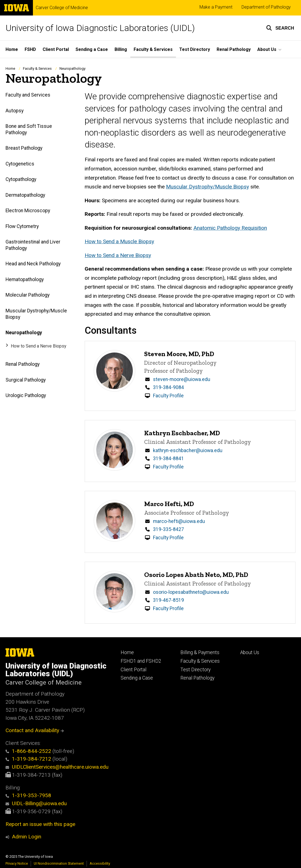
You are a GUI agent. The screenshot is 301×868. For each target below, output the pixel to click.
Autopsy (15, 111)
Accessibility (100, 863)
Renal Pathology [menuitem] (234, 49)
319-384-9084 (168, 388)
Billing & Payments (200, 652)
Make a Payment (216, 7)
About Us (250, 652)
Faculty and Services (28, 95)
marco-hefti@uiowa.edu (179, 521)
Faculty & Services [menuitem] (153, 49)
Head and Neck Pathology (33, 264)
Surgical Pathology (26, 380)
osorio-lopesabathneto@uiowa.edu (191, 592)
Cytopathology (21, 180)
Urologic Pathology (26, 395)
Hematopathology (25, 279)
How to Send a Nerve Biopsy (39, 346)
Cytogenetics (20, 164)
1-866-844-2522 (28, 751)
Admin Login (27, 837)
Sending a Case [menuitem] (92, 49)
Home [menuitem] (12, 49)
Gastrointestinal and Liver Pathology (33, 245)
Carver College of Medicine (62, 8)
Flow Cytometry (22, 226)
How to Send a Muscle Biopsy (119, 241)
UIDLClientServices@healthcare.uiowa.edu (57, 767)
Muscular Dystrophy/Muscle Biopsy (36, 314)
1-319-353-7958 (28, 795)
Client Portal (133, 670)
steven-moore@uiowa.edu (182, 379)
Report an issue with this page (40, 824)
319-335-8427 (168, 529)
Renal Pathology (23, 364)
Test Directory (195, 670)
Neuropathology (24, 333)
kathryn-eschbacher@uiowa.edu (188, 450)
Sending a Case (137, 678)
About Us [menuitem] (267, 49)
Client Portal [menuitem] (56, 49)
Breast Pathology (24, 148)
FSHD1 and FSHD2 (141, 661)
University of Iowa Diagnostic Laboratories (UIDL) (100, 28)
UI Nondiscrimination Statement (59, 863)
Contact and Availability (35, 730)
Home (10, 68)
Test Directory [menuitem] (195, 49)
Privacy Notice (17, 863)
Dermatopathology (25, 195)
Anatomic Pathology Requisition (230, 228)
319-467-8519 (168, 600)
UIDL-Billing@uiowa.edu (36, 803)
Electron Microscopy (28, 211)
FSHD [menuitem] (30, 49)
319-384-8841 (168, 458)
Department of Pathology (266, 7)
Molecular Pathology (28, 295)
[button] (280, 28)
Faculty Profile (168, 396)
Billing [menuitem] (121, 49)
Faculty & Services (37, 68)
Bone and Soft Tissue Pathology (29, 129)
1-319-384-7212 (28, 759)
